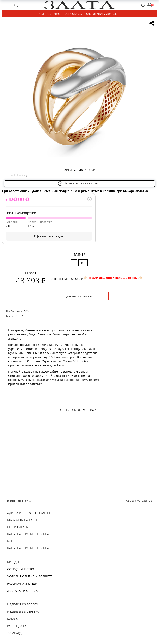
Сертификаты (18, 527)
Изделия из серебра (23, 612)
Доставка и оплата (22, 591)
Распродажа (17, 626)
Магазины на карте (22, 520)
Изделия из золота (23, 604)
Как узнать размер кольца (28, 534)
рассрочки (71, 380)
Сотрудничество (21, 569)
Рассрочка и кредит (23, 584)
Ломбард (14, 633)
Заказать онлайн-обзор (80, 183)
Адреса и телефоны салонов (30, 513)
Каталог (14, 619)
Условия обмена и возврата (30, 576)
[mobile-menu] (9, 5)
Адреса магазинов (139, 500)
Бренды (13, 562)
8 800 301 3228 (20, 501)
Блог (11, 541)
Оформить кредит (49, 236)
